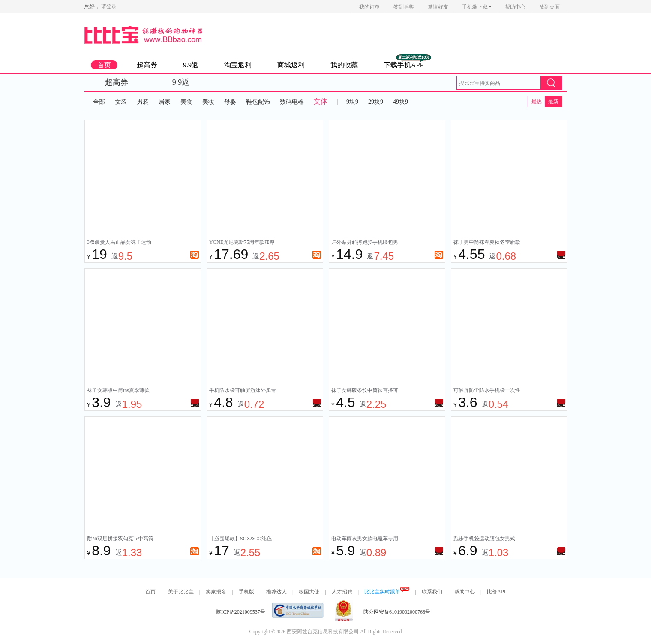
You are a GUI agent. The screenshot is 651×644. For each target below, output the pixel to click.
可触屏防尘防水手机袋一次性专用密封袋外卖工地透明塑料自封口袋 (487, 391)
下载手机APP (403, 65)
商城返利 (291, 65)
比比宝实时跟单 (387, 592)
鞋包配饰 (258, 102)
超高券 (147, 65)
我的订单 (369, 7)
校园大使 (309, 592)
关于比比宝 (181, 592)
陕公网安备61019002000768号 (397, 612)
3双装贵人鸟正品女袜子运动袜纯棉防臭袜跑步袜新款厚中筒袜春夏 (120, 243)
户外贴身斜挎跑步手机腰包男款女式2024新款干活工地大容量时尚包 (365, 243)
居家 (165, 102)
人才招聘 (342, 592)
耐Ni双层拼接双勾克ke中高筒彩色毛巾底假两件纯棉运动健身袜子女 (120, 539)
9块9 (352, 102)
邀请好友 (438, 7)
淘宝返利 (238, 65)
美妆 (208, 102)
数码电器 (292, 102)
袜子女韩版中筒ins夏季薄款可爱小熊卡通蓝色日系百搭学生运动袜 (120, 391)
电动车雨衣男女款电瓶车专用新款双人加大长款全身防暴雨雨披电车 (365, 539)
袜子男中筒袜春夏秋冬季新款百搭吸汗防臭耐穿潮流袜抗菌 (487, 243)
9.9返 (191, 65)
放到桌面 (549, 7)
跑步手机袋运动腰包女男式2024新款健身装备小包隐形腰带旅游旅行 (487, 539)
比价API (496, 592)
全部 (99, 102)
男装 (143, 102)
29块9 (376, 102)
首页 (104, 65)
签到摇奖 (404, 7)
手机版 (246, 592)
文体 (321, 101)
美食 (186, 102)
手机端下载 (477, 7)
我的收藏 (344, 65)
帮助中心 (515, 7)
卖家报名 (216, 592)
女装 (121, 102)
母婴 (230, 102)
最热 (537, 102)
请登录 (109, 6)
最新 (553, 102)
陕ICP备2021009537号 (241, 612)
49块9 (400, 102)
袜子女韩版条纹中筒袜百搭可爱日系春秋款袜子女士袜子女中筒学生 (365, 391)
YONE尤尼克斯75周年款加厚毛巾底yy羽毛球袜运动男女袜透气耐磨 (243, 243)
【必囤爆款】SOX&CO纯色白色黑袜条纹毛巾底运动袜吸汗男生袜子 (243, 539)
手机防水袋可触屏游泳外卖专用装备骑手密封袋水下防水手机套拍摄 (243, 391)
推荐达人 (276, 592)
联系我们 (432, 592)
